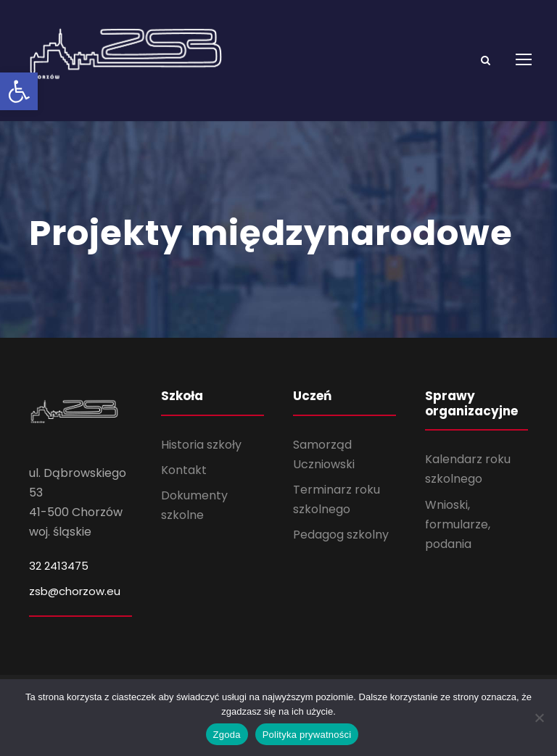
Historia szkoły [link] (201, 454)
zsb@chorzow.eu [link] (75, 601)
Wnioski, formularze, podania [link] (458, 534)
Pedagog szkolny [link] (341, 545)
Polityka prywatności (307, 735)
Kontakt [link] (184, 479)
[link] (19, 91)
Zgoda (227, 735)
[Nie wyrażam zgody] (539, 718)
